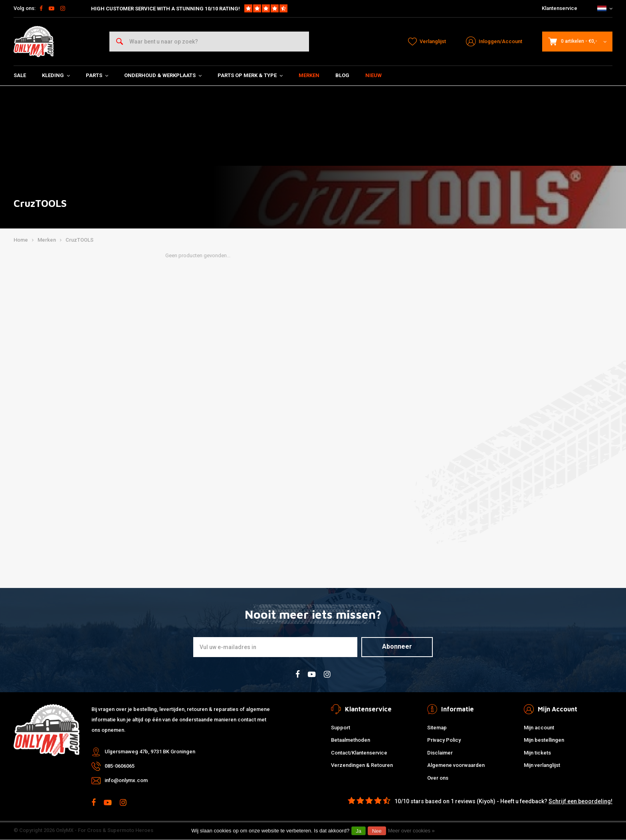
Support (341, 728)
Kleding (56, 75)
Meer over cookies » (411, 831)
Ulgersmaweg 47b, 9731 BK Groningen (150, 752)
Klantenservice (560, 8)
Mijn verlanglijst (542, 765)
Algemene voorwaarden (456, 765)
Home (21, 240)
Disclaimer (440, 753)
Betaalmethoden (351, 740)
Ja (359, 831)
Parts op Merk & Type (250, 75)
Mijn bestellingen (544, 740)
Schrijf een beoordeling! (580, 801)
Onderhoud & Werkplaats (163, 75)
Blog (342, 75)
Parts (97, 75)
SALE (20, 75)
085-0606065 (120, 766)
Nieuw (373, 75)
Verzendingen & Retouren (362, 765)
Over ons (438, 778)
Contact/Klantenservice (359, 753)
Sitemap (437, 728)
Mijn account (539, 728)
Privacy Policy (444, 740)
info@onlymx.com (126, 780)
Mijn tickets (537, 753)
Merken (309, 75)
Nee (377, 831)
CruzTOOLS (79, 240)
